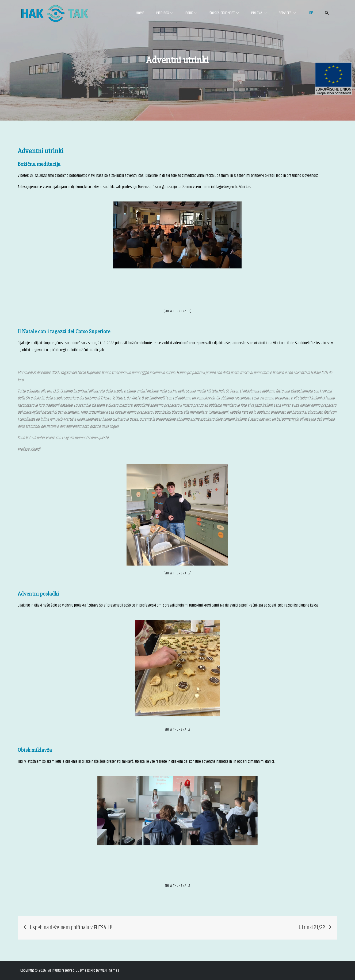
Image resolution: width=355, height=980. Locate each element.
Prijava (259, 13)
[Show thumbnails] (177, 311)
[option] (177, 235)
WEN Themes (110, 970)
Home (140, 13)
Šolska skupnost (224, 13)
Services (287, 13)
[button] (327, 13)
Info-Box (165, 13)
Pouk (191, 13)
